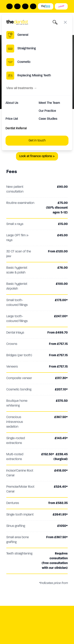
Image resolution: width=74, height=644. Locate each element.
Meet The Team (49, 103)
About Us (12, 103)
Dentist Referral (16, 128)
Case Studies (48, 119)
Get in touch (37, 141)
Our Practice (47, 111)
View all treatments (22, 88)
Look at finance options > (37, 156)
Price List (12, 119)
